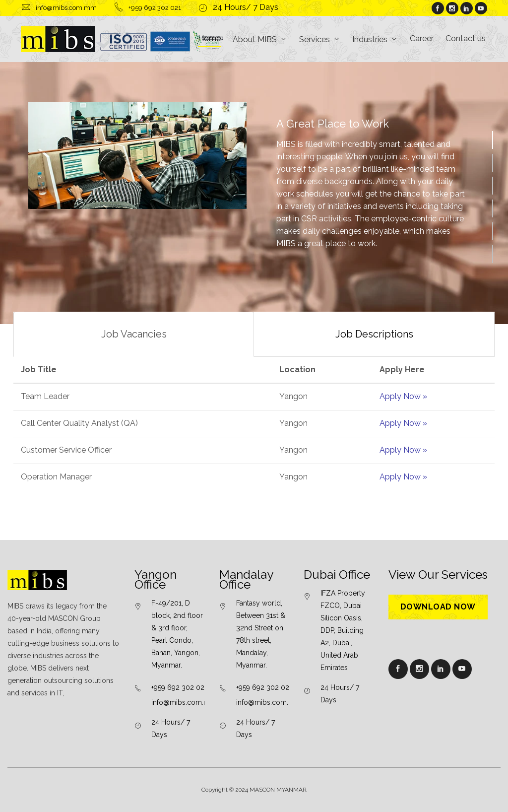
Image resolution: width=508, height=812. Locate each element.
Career (422, 38)
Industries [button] (370, 39)
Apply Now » (403, 396)
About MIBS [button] (255, 39)
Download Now (438, 607)
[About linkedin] (466, 9)
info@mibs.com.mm (184, 702)
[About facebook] (438, 9)
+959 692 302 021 (179, 687)
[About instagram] (452, 9)
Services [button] (315, 39)
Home (209, 38)
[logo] (123, 39)
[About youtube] (481, 9)
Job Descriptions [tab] (374, 334)
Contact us (466, 38)
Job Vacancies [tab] (134, 334)
